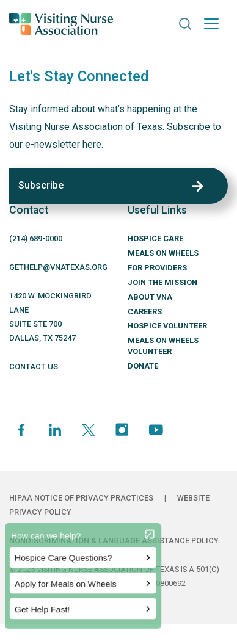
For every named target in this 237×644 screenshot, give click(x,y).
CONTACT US (34, 367)
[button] (185, 24)
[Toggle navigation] (211, 24)
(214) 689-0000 (36, 238)
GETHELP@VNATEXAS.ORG (58, 267)
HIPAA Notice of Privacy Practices (81, 498)
